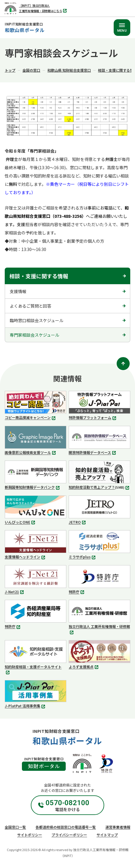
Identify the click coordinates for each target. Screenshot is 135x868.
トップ (10, 70)
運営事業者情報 (118, 827)
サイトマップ (107, 835)
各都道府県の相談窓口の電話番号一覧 (66, 827)
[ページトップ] (123, 364)
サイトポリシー (30, 835)
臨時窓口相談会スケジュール (37, 320)
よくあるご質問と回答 (30, 306)
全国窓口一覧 (15, 827)
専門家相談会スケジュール (34, 335)
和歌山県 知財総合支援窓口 (69, 70)
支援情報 (18, 291)
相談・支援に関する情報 (39, 276)
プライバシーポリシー (69, 835)
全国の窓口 (31, 70)
